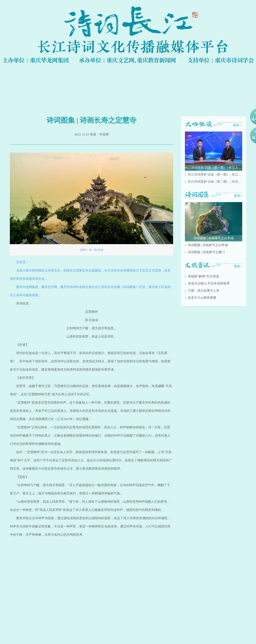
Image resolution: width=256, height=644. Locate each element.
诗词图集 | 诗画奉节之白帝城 (208, 245)
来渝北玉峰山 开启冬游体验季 (209, 283)
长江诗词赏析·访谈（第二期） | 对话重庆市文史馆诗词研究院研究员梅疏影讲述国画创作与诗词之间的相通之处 (215, 182)
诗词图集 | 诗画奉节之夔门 (206, 252)
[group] (214, 151)
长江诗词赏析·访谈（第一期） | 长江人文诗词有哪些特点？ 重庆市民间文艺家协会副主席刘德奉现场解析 (215, 174)
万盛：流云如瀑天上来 (204, 290)
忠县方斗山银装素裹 (202, 298)
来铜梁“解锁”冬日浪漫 (203, 276)
